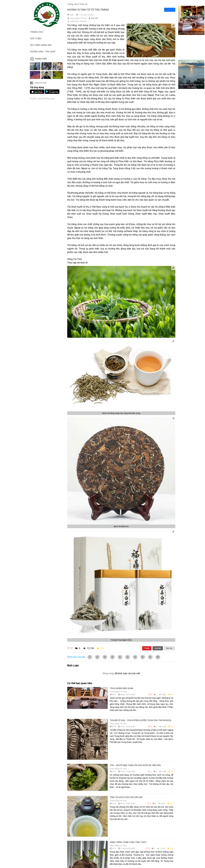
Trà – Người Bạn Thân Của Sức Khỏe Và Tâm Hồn (135, 765)
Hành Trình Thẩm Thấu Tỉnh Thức (128, 842)
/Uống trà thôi (38, 83)
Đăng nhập (108, 673)
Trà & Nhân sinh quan (121, 688)
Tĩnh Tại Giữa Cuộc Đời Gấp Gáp (126, 797)
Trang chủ (72, 4)
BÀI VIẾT (95, 18)
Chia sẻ (84, 4)
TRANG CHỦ (36, 32)
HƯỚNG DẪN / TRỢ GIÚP (43, 52)
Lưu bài (158, 648)
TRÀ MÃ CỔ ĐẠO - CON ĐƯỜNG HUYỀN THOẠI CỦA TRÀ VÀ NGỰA (140, 720)
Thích (147, 648)
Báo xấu (169, 648)
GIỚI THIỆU (36, 38)
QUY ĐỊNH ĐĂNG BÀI (41, 45)
